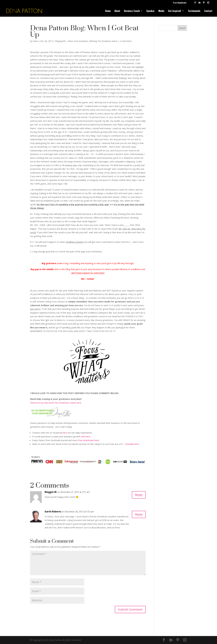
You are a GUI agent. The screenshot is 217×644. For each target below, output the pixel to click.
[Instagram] (208, 3)
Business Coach (132, 11)
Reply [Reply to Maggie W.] (139, 495)
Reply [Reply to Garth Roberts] (139, 514)
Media (161, 11)
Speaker (151, 11)
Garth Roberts (53, 512)
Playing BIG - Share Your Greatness (72, 41)
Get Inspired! (175, 11)
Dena (35, 41)
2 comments (126, 41)
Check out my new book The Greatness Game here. (56, 403)
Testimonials (194, 11)
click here (86, 436)
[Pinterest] (204, 3)
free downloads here (89, 440)
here (65, 433)
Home (108, 11)
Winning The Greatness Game (103, 41)
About (117, 11)
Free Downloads (180, 3)
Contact (208, 11)
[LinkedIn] (199, 3)
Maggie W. (51, 492)
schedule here (132, 444)
